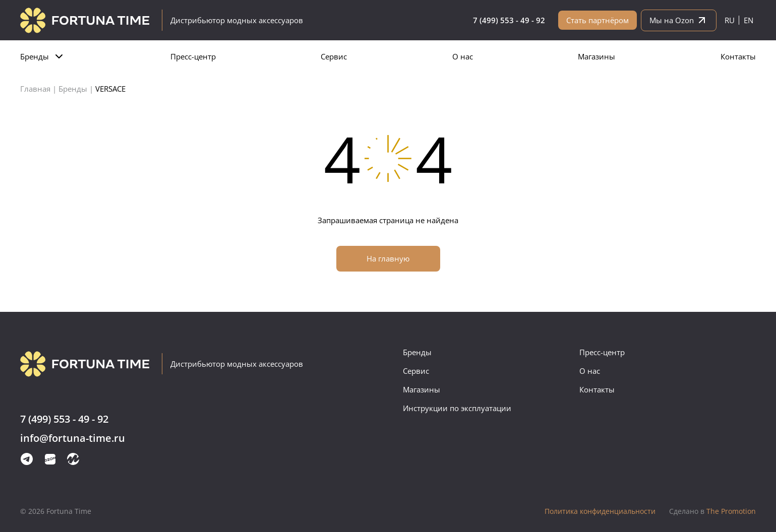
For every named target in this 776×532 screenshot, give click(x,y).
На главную (388, 258)
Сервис (334, 56)
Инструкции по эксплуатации (457, 408)
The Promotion (712, 511)
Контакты (738, 56)
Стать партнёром (598, 20)
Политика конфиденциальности (600, 511)
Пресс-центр (193, 56)
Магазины (596, 56)
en (749, 20)
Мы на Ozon (679, 20)
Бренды (35, 56)
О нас (463, 56)
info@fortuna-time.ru (73, 439)
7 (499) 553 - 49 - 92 (509, 20)
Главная (35, 89)
